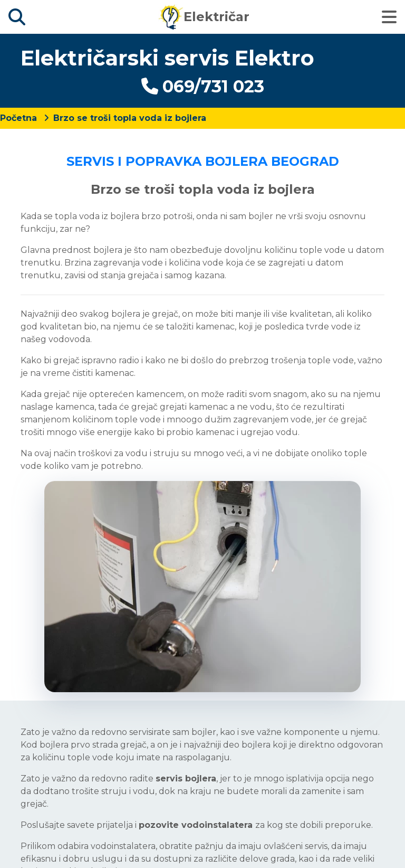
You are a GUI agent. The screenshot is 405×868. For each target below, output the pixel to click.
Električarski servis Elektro (167, 58)
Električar (204, 17)
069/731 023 (203, 86)
